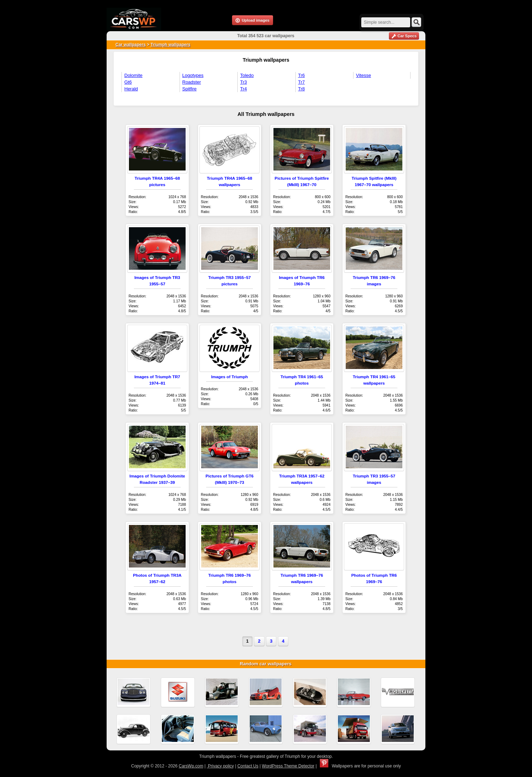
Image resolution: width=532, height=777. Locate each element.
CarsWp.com (191, 766)
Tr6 (302, 75)
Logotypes (193, 75)
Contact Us (248, 766)
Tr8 (302, 89)
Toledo (247, 75)
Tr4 (244, 89)
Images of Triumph (230, 377)
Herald (131, 89)
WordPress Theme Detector (288, 766)
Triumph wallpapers (171, 45)
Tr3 (244, 82)
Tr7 (302, 82)
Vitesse (363, 75)
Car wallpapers (131, 45)
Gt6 (128, 82)
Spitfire (189, 89)
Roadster (192, 82)
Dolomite (133, 75)
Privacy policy (220, 766)
